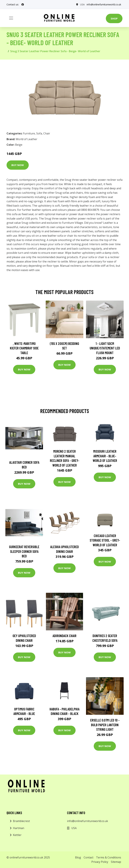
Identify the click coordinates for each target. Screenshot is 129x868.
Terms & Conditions (109, 857)
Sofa (39, 133)
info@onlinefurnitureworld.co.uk (104, 4)
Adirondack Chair (64, 636)
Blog (78, 857)
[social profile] (23, 5)
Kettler (17, 835)
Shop (114, 18)
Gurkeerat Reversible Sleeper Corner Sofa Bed (24, 551)
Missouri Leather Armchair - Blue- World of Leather (105, 456)
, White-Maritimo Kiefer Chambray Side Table (24, 348)
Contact (89, 857)
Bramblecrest (21, 821)
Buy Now (18, 165)
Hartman (19, 828)
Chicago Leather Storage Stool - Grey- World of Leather (105, 540)
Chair (47, 133)
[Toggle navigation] (11, 18)
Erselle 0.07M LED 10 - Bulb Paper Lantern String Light (105, 725)
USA (82, 4)
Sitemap (116, 862)
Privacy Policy (100, 862)
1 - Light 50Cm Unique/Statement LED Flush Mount (105, 348)
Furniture (29, 133)
